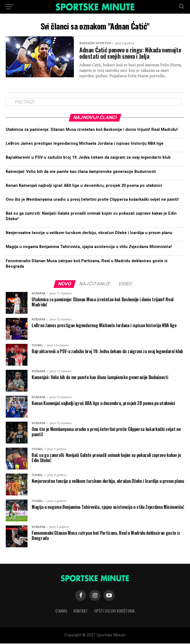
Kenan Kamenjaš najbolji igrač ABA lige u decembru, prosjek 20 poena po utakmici (84, 186)
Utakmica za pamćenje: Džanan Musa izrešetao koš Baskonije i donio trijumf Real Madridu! (92, 130)
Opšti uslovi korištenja (114, 611)
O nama (61, 611)
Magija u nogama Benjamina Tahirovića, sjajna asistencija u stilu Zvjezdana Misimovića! (89, 248)
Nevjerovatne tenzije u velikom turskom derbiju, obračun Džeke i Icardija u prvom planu (89, 233)
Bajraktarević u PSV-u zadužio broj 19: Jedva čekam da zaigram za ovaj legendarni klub (88, 158)
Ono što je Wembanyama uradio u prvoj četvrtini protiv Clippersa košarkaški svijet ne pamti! (92, 200)
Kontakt (81, 611)
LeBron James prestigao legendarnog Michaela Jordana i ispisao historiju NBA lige (85, 144)
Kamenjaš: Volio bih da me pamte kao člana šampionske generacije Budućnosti (81, 172)
